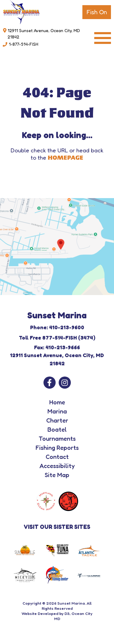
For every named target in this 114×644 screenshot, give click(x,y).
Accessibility (57, 466)
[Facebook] (50, 383)
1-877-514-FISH (24, 44)
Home (57, 402)
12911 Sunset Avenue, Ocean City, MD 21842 (44, 34)
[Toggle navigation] (103, 38)
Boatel (57, 430)
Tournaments (57, 439)
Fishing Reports (57, 448)
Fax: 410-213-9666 (57, 347)
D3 (67, 613)
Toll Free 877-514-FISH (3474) (57, 338)
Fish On (97, 12)
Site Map (57, 475)
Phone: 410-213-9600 (57, 327)
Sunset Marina (71, 603)
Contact (57, 457)
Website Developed (40, 613)
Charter (57, 420)
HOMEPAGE (66, 158)
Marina (57, 411)
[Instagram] (65, 383)
